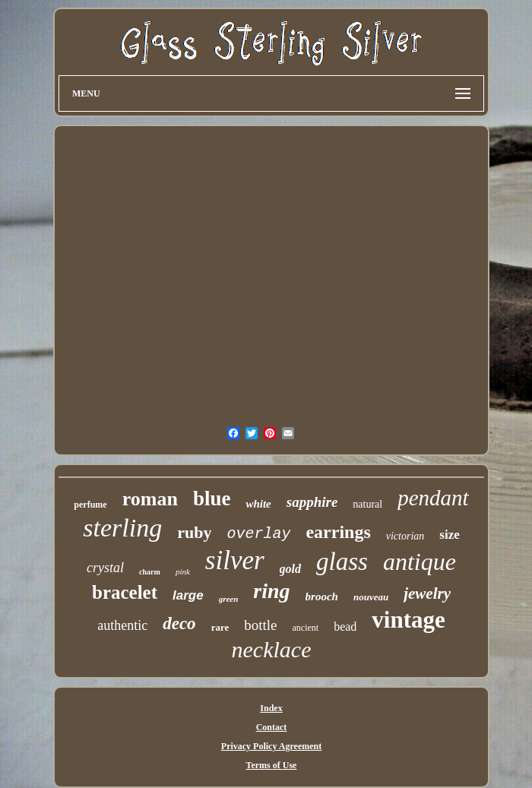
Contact (272, 727)
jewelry (427, 593)
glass (342, 562)
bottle (260, 625)
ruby (194, 532)
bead (345, 627)
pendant (433, 498)
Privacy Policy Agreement (271, 746)
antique (420, 562)
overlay (258, 534)
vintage (408, 620)
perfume (90, 505)
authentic (122, 625)
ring (271, 591)
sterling (122, 528)
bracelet (125, 592)
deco (179, 623)
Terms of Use (272, 765)
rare (220, 627)
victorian (405, 536)
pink (183, 571)
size (449, 535)
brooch (322, 597)
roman (150, 499)
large (188, 595)
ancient (305, 628)
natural (367, 504)
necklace (272, 649)
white (258, 504)
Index (271, 708)
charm (150, 572)
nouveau (371, 597)
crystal (105, 568)
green (229, 599)
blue (212, 498)
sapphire (312, 502)
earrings (338, 532)
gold (290, 569)
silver (235, 560)
